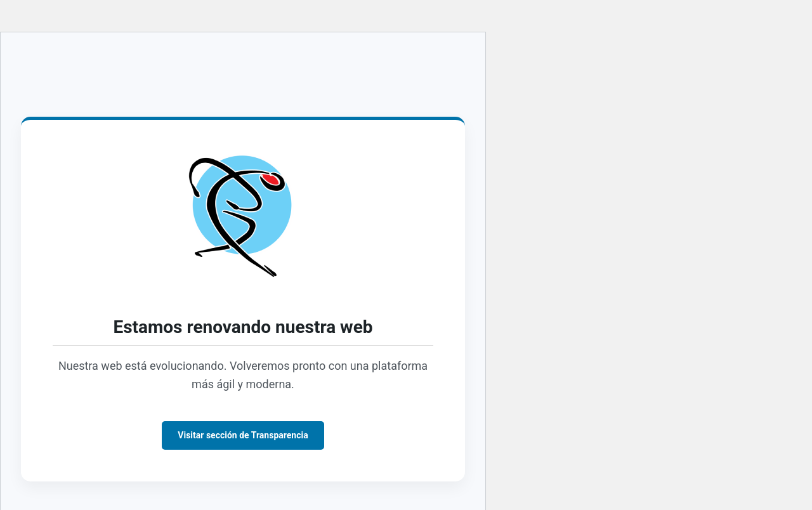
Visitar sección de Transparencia (243, 435)
